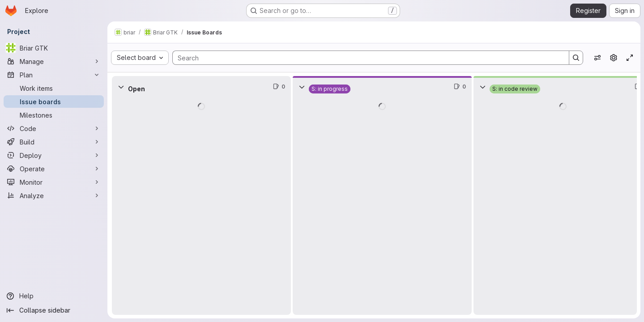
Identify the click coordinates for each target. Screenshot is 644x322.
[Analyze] (54, 195)
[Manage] (54, 61)
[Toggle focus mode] (630, 58)
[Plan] (54, 75)
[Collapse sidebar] (54, 310)
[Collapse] (121, 87)
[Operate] (54, 169)
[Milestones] (54, 115)
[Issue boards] (54, 102)
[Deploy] (54, 155)
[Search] (366, 58)
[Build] (54, 142)
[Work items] (54, 88)
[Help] (54, 296)
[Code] (54, 128)
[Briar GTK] (54, 48)
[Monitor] (54, 182)
